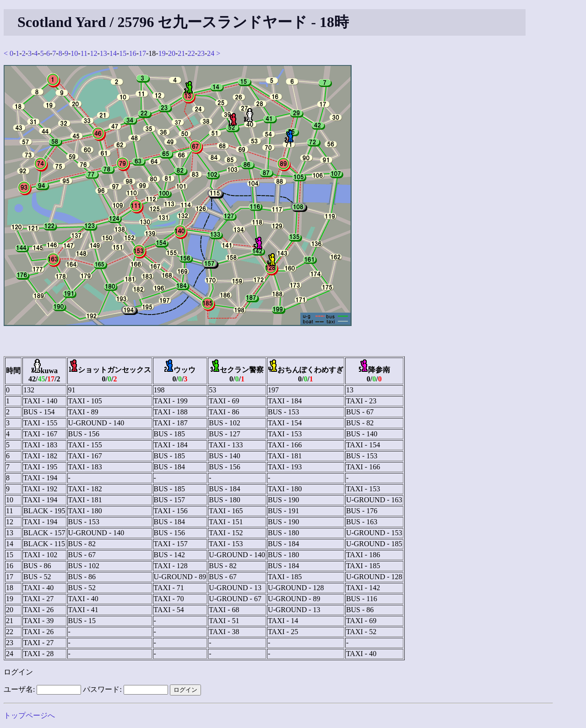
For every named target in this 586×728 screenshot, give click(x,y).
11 (84, 53)
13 (103, 53)
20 (172, 53)
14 (113, 53)
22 (191, 53)
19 (162, 53)
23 (201, 53)
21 (181, 53)
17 (142, 53)
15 (123, 53)
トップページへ (29, 715)
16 (133, 53)
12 (93, 53)
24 (211, 53)
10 (74, 53)
